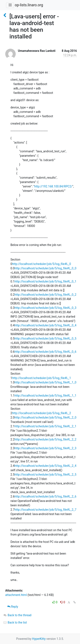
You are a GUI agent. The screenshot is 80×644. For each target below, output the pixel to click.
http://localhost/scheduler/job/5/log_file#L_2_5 (45, 475)
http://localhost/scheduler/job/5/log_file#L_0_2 (45, 295)
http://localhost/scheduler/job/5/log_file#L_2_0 (45, 417)
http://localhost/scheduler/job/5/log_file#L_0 (42, 264)
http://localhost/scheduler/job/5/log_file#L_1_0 (45, 382)
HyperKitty (39, 639)
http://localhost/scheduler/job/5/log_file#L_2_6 (45, 496)
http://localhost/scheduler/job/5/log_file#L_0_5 (45, 339)
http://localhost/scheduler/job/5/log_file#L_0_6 (45, 352)
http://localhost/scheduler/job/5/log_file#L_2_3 (45, 448)
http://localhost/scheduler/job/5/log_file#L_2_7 (45, 510)
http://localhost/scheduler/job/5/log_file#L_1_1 (45, 396)
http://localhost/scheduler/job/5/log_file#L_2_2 (45, 439)
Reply (13, 607)
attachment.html (16, 595)
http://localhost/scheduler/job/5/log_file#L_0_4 (45, 325)
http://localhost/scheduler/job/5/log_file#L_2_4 (45, 466)
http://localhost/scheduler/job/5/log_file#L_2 (42, 413)
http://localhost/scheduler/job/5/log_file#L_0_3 (45, 308)
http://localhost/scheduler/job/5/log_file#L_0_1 (45, 281)
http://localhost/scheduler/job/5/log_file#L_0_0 (45, 268)
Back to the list (15, 622)
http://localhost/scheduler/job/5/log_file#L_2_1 (45, 426)
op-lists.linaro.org (29, 5)
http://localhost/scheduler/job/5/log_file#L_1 (42, 378)
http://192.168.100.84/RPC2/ (53, 186)
